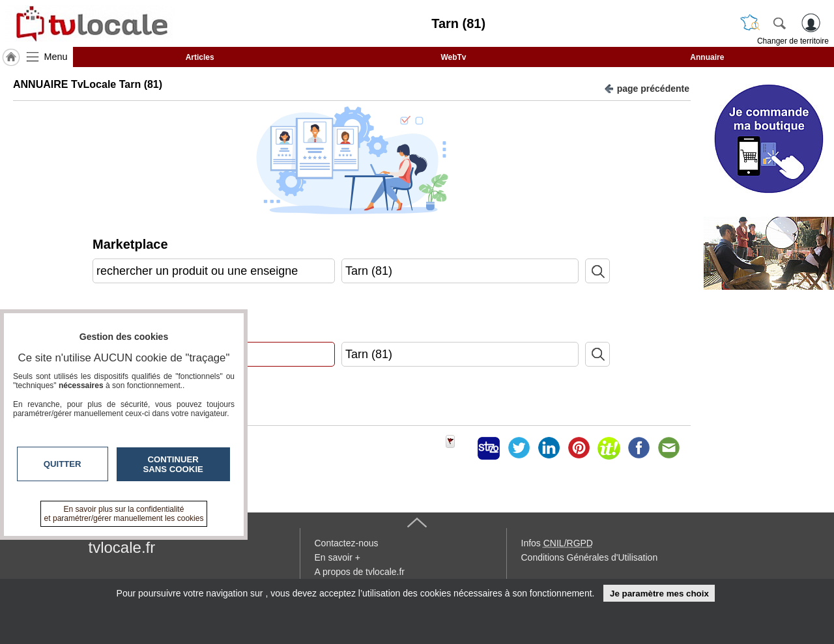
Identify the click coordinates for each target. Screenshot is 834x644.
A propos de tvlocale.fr (360, 572)
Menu (56, 57)
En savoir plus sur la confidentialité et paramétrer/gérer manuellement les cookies (124, 514)
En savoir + (338, 557)
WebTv (453, 57)
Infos (557, 543)
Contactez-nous (347, 543)
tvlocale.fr (122, 547)
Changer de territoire (793, 41)
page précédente (647, 88)
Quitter (63, 464)
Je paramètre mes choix (659, 594)
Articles (200, 57)
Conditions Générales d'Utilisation (590, 557)
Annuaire (707, 57)
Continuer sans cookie (173, 464)
